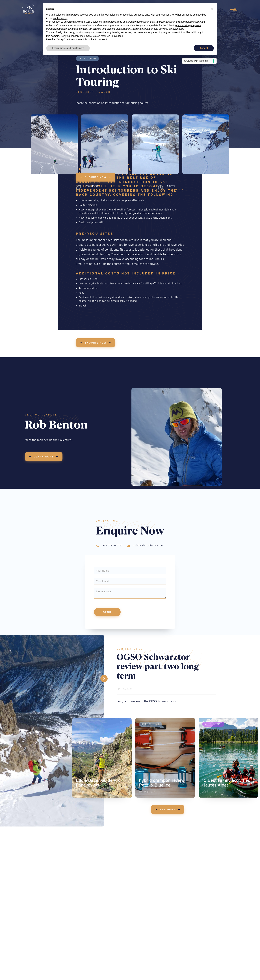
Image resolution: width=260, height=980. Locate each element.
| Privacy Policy (152, 973)
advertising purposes (189, 25)
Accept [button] (204, 48)
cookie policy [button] (60, 18)
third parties (109, 22)
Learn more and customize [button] (68, 48)
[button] (212, 9)
